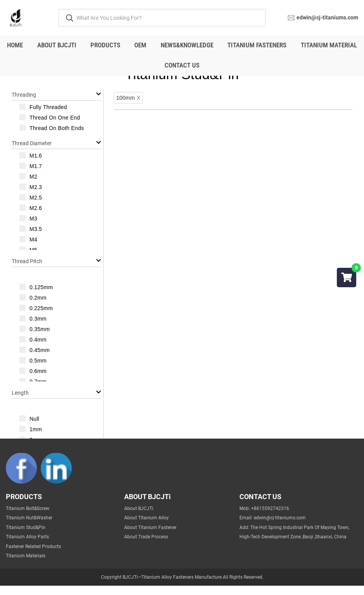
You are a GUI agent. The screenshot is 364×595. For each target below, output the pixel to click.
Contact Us (182, 65)
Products (105, 45)
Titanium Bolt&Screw (28, 518)
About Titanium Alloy (146, 527)
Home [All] (15, 45)
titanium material (329, 45)
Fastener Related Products (33, 556)
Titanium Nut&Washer (29, 527)
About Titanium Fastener (150, 537)
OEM (140, 45)
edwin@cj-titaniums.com (327, 17)
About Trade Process (146, 546)
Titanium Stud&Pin (26, 537)
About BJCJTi (57, 45)
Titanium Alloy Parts (27, 546)
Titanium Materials (26, 565)
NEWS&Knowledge (187, 45)
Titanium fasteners (257, 45)
